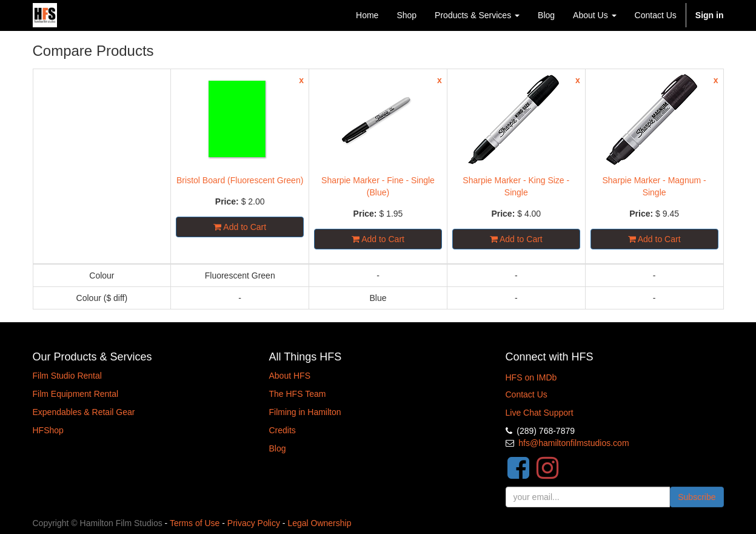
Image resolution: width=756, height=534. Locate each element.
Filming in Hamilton (305, 412)
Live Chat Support (540, 413)
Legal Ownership (319, 523)
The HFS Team (298, 394)
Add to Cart (240, 227)
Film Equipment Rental (76, 394)
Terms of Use (195, 523)
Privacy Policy (254, 523)
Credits (283, 430)
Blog (278, 448)
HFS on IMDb (531, 377)
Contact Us (527, 394)
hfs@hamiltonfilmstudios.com (574, 443)
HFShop (48, 430)
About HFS (290, 376)
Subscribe (697, 497)
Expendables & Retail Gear (84, 412)
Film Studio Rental (67, 376)
